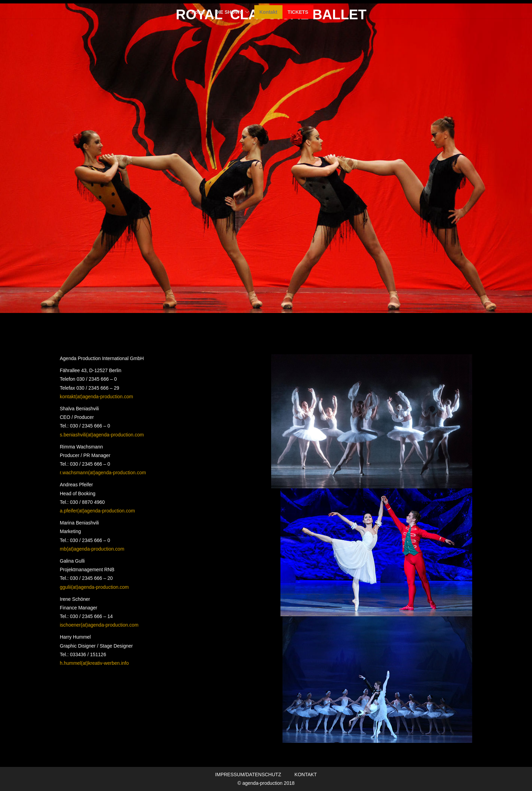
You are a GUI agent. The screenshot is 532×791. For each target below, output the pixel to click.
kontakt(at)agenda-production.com (96, 397)
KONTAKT (306, 774)
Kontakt (268, 12)
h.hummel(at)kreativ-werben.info (94, 663)
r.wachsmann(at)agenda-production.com (103, 473)
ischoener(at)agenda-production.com (99, 625)
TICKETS (298, 12)
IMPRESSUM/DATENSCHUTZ (248, 774)
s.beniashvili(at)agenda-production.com (102, 435)
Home (198, 12)
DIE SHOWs (229, 12)
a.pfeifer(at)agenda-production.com (97, 511)
